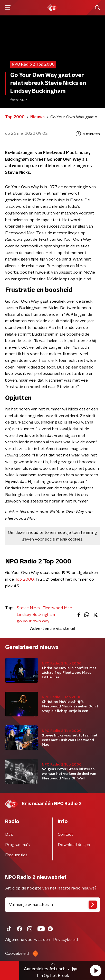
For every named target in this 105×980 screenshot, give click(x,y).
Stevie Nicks (28, 608)
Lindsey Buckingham (36, 615)
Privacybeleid (65, 940)
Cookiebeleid (17, 954)
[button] (96, 970)
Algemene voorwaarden (28, 940)
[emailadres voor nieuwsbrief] (52, 905)
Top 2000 (24, 579)
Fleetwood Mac (57, 608)
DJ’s (9, 834)
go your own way (33, 621)
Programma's (17, 845)
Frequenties (16, 855)
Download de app (74, 845)
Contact (65, 834)
